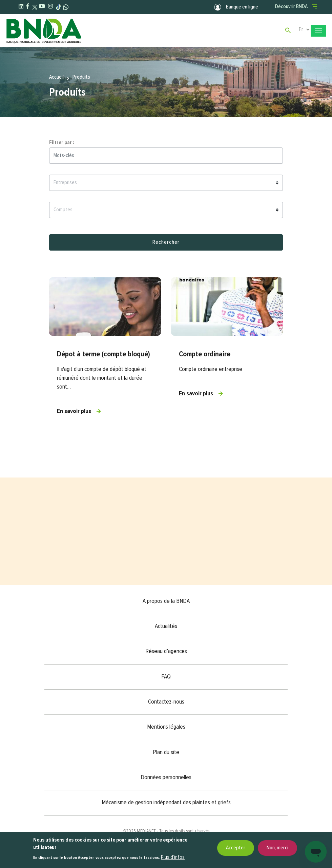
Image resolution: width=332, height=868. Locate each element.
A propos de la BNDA (166, 601)
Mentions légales (166, 727)
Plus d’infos (173, 857)
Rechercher (166, 242)
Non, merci (277, 848)
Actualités (166, 626)
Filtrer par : (62, 143)
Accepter (236, 848)
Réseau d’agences (166, 651)
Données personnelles (166, 777)
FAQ (166, 677)
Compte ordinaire (205, 354)
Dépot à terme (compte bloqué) (103, 354)
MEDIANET (146, 831)
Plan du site (166, 752)
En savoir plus (74, 411)
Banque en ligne (236, 7)
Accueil (56, 77)
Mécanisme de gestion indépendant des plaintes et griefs (166, 803)
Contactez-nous (166, 702)
